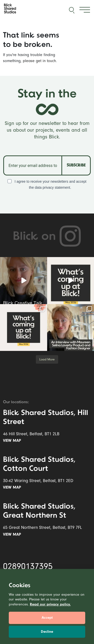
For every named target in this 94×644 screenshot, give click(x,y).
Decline (47, 632)
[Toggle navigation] (85, 10)
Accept (47, 618)
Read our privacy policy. (50, 604)
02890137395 (28, 566)
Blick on (47, 237)
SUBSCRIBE (76, 165)
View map (13, 441)
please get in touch (39, 61)
